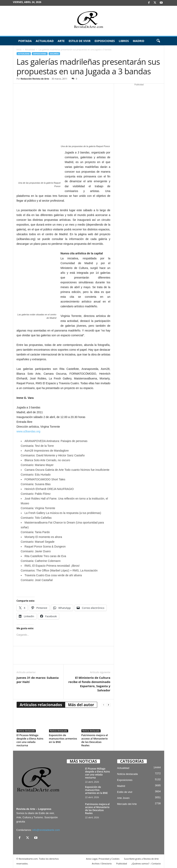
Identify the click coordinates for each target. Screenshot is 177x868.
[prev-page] (104, 705)
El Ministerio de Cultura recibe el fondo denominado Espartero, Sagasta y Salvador (89, 684)
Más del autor (81, 705)
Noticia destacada (26, 731)
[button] (158, 41)
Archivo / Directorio (102, 864)
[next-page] (108, 705)
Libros (124, 41)
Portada (25, 41)
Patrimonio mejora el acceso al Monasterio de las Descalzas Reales (95, 740)
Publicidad (121, 864)
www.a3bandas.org (28, 431)
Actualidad (45, 41)
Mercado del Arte (127, 804)
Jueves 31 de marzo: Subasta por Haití (38, 680)
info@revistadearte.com (46, 830)
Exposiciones (105, 41)
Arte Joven (123, 798)
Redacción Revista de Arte (35, 79)
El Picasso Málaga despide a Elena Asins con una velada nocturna (30, 740)
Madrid (138, 41)
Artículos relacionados (41, 705)
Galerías (54, 54)
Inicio (19, 50)
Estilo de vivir (80, 41)
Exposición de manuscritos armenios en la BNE (63, 739)
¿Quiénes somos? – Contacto (146, 864)
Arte (61, 41)
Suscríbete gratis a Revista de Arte (141, 859)
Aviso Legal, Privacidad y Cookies (103, 859)
